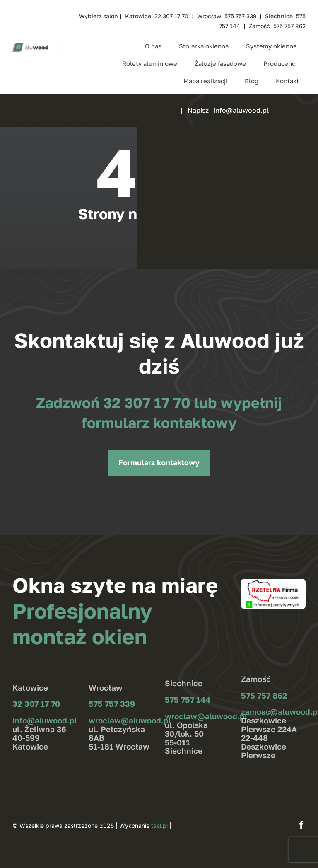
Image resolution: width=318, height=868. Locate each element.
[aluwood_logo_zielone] (30, 46)
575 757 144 (188, 700)
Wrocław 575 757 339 (227, 16)
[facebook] (301, 825)
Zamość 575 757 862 (277, 26)
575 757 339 (112, 704)
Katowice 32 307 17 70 (157, 16)
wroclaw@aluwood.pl (130, 720)
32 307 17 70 (149, 403)
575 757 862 (264, 695)
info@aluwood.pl (45, 720)
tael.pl (159, 826)
